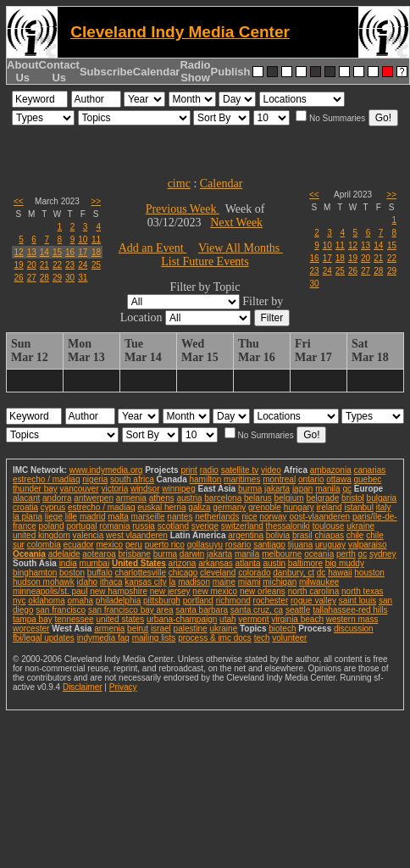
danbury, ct (294, 573)
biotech (282, 629)
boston (72, 573)
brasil (302, 535)
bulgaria (382, 498)
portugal (81, 526)
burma (250, 489)
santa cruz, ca (257, 610)
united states (120, 619)
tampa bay (33, 619)
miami (249, 582)
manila (327, 489)
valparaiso (368, 545)
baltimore (305, 563)
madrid (93, 517)
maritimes (242, 479)
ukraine (360, 526)
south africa (132, 479)
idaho (87, 582)
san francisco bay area (131, 610)
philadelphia (118, 601)
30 (70, 278)
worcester (31, 629)
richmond (233, 601)
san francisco (61, 610)
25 (96, 265)
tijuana (300, 545)
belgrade (322, 498)
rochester (271, 601)
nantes (180, 517)
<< (19, 201)
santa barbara (202, 610)
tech (262, 638)
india (68, 563)
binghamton (35, 573)
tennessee (74, 619)
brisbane (135, 554)
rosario (238, 545)
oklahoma (46, 601)
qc (347, 489)
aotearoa (99, 554)
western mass (352, 619)
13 (32, 252)
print (188, 470)
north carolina (314, 591)
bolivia (278, 535)
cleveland (218, 573)
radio (209, 470)
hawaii (340, 573)
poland (52, 526)
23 (70, 265)
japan (302, 489)
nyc (19, 601)
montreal (279, 479)
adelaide (64, 554)
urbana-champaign (182, 619)
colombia (44, 545)
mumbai (95, 563)
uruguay (330, 545)
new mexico (215, 591)
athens (162, 498)
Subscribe (106, 72)
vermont (253, 619)
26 (19, 278)
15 (57, 252)
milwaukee (319, 582)
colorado (254, 573)
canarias (369, 470)
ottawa (338, 479)
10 (83, 239)
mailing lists (154, 638)
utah (227, 619)
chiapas (330, 535)
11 (96, 239)
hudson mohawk (44, 582)
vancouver (80, 489)
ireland (330, 507)
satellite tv (240, 470)
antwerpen (94, 498)
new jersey (170, 591)
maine (224, 582)
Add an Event (152, 248)
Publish (231, 72)
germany (229, 507)
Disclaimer (83, 687)
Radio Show (195, 71)
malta (118, 517)
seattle (298, 610)
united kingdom (42, 535)
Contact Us (59, 71)
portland (198, 601)
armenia (131, 498)
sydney (383, 554)
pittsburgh (162, 601)
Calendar (157, 72)
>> (96, 201)
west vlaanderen (137, 535)
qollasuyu (205, 545)
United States (139, 563)
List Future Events (205, 262)
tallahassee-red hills (350, 610)
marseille (148, 517)
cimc (179, 184)
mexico (109, 545)
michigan (280, 582)
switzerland (242, 526)
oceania (319, 554)
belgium (289, 498)
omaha (80, 601)
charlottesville (140, 573)
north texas (362, 591)
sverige (205, 526)
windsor (145, 489)
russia (144, 526)
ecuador (79, 545)
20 (32, 265)
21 (44, 265)
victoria (115, 489)
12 (19, 252)
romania (114, 526)
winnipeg (178, 489)
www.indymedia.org (106, 470)
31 (83, 278)
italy (384, 507)
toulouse (329, 526)
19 (19, 265)
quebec (368, 479)
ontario (311, 479)
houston (369, 573)
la (173, 582)
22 (57, 265)
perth (346, 554)
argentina (246, 535)
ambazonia (331, 470)
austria (190, 498)
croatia (25, 507)
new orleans (263, 591)
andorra (57, 498)
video (271, 470)
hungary (299, 507)
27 (32, 278)
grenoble (265, 507)
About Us (23, 71)
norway (273, 517)
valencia (89, 535)
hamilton (205, 479)
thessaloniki (288, 526)
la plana (28, 517)
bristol (353, 498)
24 (83, 265)
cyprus (53, 507)
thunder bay (35, 489)
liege (54, 517)
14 (44, 252)
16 (70, 252)
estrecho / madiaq (47, 479)
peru (134, 545)
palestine (191, 629)
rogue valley (313, 601)
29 (57, 278)
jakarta (277, 489)
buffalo (100, 573)
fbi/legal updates (44, 638)
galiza (199, 507)
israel (161, 629)
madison (194, 582)
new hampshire (119, 591)
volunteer (289, 638)
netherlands (217, 517)
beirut (138, 629)
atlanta (248, 563)
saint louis (357, 601)
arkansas (216, 563)
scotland (173, 526)
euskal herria (161, 507)
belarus (258, 498)
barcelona (223, 498)
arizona (183, 563)
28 (44, 278)
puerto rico (165, 545)
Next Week (236, 223)
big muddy (345, 563)
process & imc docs (215, 638)
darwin (192, 554)
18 (96, 252)
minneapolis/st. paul (50, 591)
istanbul (358, 507)
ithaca (111, 582)
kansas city (145, 582)
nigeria (95, 479)
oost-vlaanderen (319, 517)
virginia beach (297, 619)
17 (83, 252)
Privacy (123, 687)
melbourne (282, 554)
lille (71, 517)
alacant (26, 498)
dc (321, 573)
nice (249, 517)
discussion (354, 629)
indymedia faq (103, 638)
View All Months (241, 248)
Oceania (29, 554)
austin (274, 563)
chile (355, 535)
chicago (183, 573)
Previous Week (183, 209)
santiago (269, 545)
